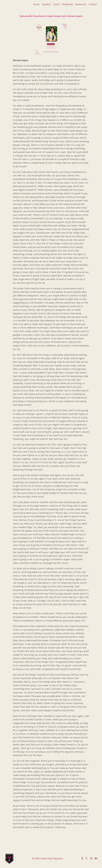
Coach (56, 4)
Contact (93, 4)
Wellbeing (67, 4)
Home (36, 4)
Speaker (46, 4)
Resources (81, 4)
